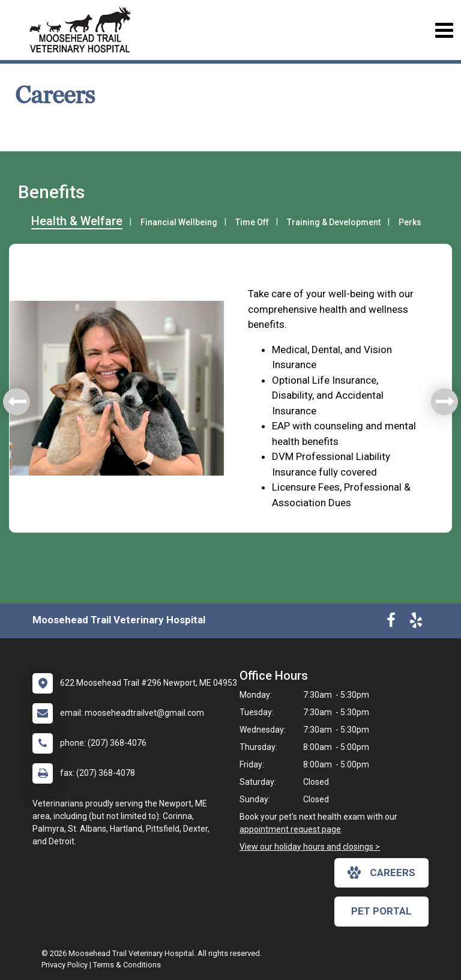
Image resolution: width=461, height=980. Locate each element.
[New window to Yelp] (416, 623)
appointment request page (290, 829)
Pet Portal (381, 911)
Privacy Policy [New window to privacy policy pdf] (65, 965)
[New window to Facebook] (391, 623)
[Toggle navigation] (444, 30)
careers (381, 873)
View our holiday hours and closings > (310, 847)
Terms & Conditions (127, 965)
